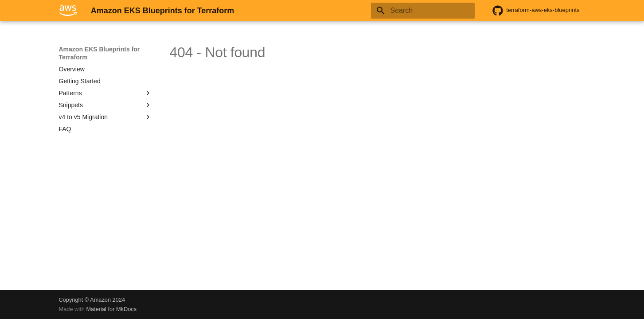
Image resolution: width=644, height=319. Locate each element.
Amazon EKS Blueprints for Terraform (100, 53)
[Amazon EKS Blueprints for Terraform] (68, 11)
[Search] (423, 11)
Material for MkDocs (111, 309)
